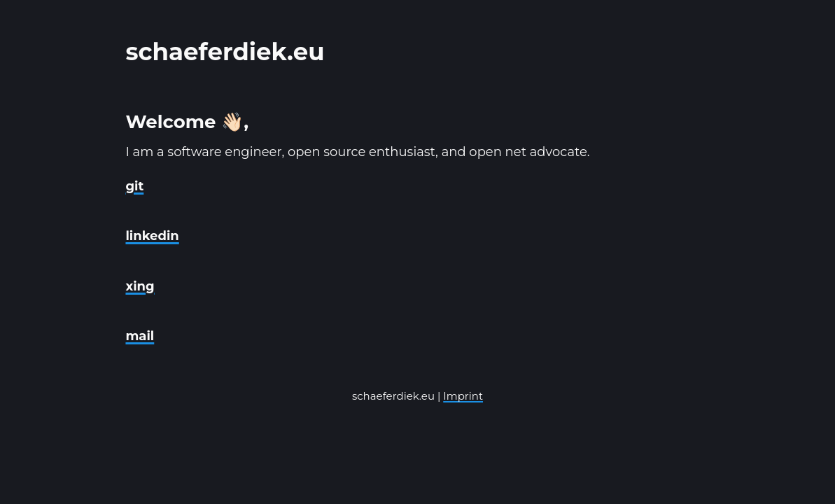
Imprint (463, 396)
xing (140, 286)
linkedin (152, 236)
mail (140, 336)
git (134, 186)
